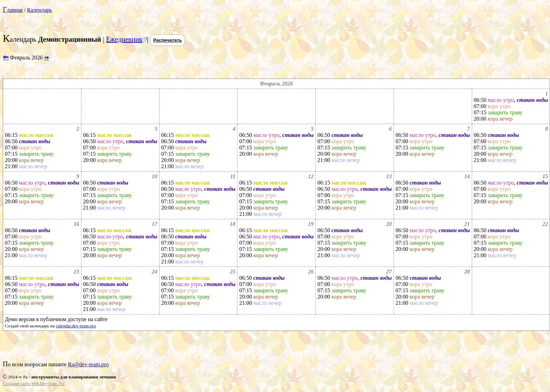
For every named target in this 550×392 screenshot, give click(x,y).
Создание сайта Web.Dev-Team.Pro (34, 384)
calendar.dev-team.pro (76, 326)
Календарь (40, 10)
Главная (13, 10)
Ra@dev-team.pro (88, 364)
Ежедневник (124, 39)
